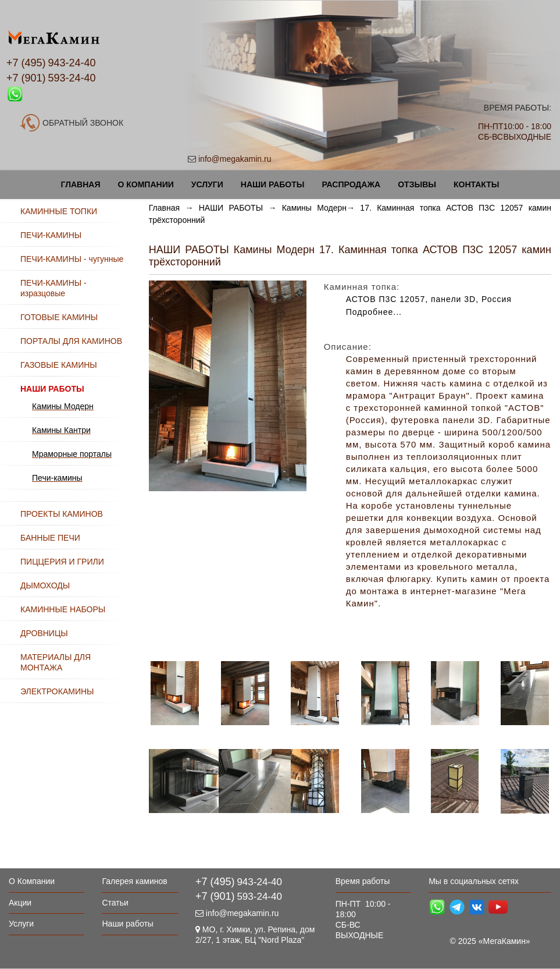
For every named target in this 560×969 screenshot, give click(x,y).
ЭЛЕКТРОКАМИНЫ (57, 691)
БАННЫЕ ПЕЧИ (50, 538)
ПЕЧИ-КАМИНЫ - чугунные (72, 259)
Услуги (207, 184)
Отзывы (417, 184)
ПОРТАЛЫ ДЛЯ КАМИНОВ (71, 341)
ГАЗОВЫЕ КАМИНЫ (59, 365)
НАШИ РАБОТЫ (231, 208)
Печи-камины (57, 478)
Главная (81, 184)
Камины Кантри (61, 430)
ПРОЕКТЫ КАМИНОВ (62, 514)
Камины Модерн (314, 208)
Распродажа (351, 184)
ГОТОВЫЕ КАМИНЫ (59, 317)
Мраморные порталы (72, 454)
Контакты (476, 184)
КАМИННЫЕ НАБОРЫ (63, 609)
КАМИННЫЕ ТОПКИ (59, 211)
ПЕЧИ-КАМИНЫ (51, 235)
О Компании (145, 184)
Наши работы (273, 184)
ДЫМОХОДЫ (45, 585)
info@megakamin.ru (235, 159)
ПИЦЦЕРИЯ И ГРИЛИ (62, 562)
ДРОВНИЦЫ (44, 633)
